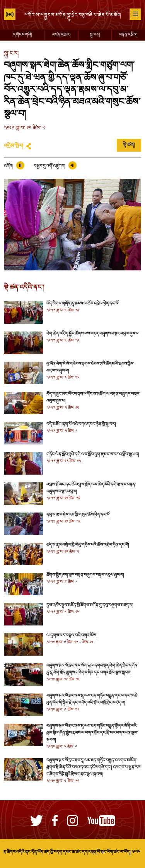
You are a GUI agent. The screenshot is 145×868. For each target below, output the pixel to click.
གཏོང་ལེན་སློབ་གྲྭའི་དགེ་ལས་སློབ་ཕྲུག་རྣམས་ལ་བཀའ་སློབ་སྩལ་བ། (93, 455)
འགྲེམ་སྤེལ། (14, 146)
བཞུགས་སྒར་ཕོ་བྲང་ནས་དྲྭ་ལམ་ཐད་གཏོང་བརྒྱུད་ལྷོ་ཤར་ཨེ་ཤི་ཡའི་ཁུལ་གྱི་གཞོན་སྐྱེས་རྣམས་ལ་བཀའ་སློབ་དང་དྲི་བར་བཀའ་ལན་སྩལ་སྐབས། (92, 733)
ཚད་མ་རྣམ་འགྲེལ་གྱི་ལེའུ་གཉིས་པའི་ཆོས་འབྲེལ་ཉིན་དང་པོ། (88, 545)
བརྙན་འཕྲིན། (128, 35)
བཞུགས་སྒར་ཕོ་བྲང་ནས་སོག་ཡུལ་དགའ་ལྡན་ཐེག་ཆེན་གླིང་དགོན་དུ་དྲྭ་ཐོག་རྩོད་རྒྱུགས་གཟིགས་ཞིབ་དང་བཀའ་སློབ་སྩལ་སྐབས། (92, 669)
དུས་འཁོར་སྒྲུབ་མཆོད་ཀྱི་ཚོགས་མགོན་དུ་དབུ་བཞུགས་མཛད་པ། (90, 605)
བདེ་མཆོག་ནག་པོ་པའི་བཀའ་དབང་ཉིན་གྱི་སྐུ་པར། (81, 424)
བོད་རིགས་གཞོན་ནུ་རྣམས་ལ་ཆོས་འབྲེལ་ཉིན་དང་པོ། (83, 304)
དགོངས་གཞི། (22, 35)
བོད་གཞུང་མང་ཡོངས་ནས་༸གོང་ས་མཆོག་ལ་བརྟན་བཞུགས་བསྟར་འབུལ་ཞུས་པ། (93, 398)
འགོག (8, 166)
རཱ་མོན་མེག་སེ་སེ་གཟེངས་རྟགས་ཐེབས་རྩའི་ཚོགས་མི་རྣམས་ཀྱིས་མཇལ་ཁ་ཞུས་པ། (90, 367)
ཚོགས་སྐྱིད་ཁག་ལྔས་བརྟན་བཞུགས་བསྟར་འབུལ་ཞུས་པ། (85, 575)
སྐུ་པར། (95, 35)
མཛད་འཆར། (61, 35)
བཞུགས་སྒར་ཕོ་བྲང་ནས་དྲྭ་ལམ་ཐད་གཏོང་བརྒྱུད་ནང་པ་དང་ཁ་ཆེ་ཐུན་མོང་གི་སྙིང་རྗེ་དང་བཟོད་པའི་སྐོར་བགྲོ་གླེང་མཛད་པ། (92, 699)
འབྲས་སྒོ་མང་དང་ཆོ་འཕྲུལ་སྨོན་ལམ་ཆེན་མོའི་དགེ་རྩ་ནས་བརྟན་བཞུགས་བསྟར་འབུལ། (91, 488)
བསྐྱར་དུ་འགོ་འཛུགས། (49, 166)
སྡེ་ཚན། (129, 145)
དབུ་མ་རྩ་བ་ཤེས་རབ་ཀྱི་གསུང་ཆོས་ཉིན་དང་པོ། (78, 515)
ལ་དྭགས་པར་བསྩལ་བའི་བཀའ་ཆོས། (71, 636)
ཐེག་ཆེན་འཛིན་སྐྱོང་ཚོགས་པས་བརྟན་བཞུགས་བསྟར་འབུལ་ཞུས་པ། (93, 334)
